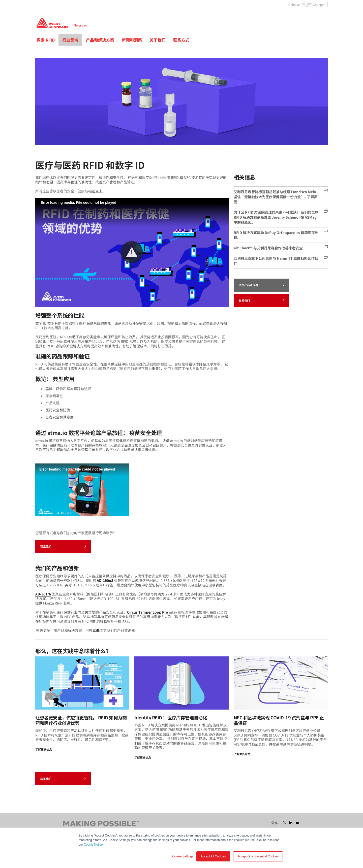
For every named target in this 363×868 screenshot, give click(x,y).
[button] (132, 252)
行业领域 (70, 40)
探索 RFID (46, 40)
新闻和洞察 (132, 40)
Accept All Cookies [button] (213, 856)
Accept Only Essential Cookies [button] (258, 856)
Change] (319, 5)
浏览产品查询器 (262, 285)
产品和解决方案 (100, 40)
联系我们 (63, 546)
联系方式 (181, 40)
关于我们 (158, 40)
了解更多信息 (44, 749)
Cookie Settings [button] (183, 856)
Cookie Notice (93, 845)
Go (323, 16)
